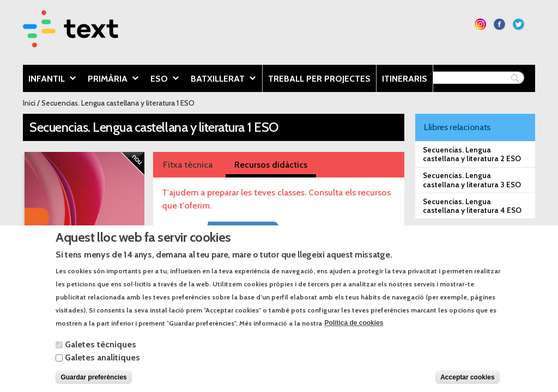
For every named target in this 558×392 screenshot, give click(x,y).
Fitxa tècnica (188, 165)
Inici (29, 103)
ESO (162, 79)
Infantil (49, 79)
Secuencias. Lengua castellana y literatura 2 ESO (472, 154)
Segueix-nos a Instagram (480, 24)
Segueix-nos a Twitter (518, 24)
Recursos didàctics (271, 165)
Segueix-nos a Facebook (499, 24)
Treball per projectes (319, 79)
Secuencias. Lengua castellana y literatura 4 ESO (472, 206)
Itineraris (405, 79)
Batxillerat (220, 79)
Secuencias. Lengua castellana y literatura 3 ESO (472, 180)
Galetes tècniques (101, 355)
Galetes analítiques (102, 368)
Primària (110, 79)
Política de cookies (354, 334)
